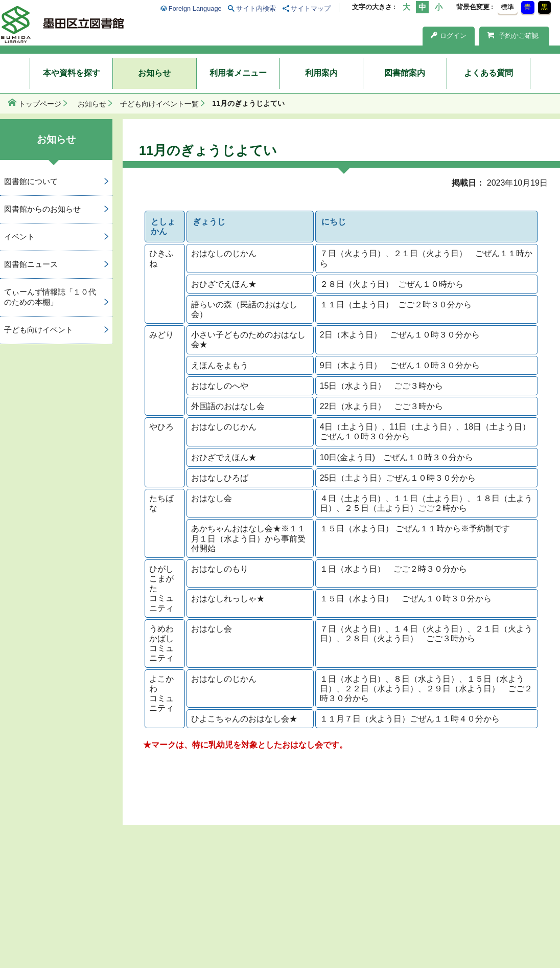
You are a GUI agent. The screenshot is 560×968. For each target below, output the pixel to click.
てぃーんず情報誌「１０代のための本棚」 (50, 297)
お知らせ (154, 73)
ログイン (449, 36)
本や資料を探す (72, 73)
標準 (507, 7)
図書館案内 (405, 73)
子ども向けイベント (39, 330)
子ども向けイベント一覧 (159, 104)
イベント (19, 237)
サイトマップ (311, 8)
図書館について (31, 181)
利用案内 (321, 73)
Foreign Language (195, 8)
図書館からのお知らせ (42, 209)
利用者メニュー (238, 73)
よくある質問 (488, 73)
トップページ (40, 104)
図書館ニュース (31, 264)
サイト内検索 (256, 8)
